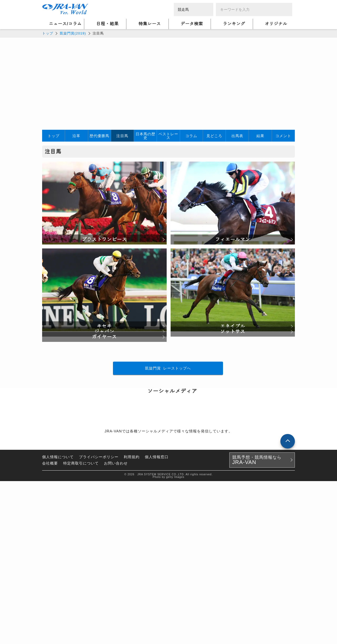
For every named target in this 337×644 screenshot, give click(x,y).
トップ (48, 33)
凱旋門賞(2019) (73, 33)
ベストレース (168, 136)
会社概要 (50, 626)
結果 (260, 136)
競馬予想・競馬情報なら (257, 623)
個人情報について (58, 620)
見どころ (214, 136)
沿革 (76, 136)
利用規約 (132, 620)
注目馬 (122, 136)
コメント (283, 136)
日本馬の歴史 (145, 136)
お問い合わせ (116, 626)
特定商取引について (81, 626)
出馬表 (237, 136)
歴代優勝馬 (99, 136)
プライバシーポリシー (99, 620)
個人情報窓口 (157, 620)
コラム (191, 136)
